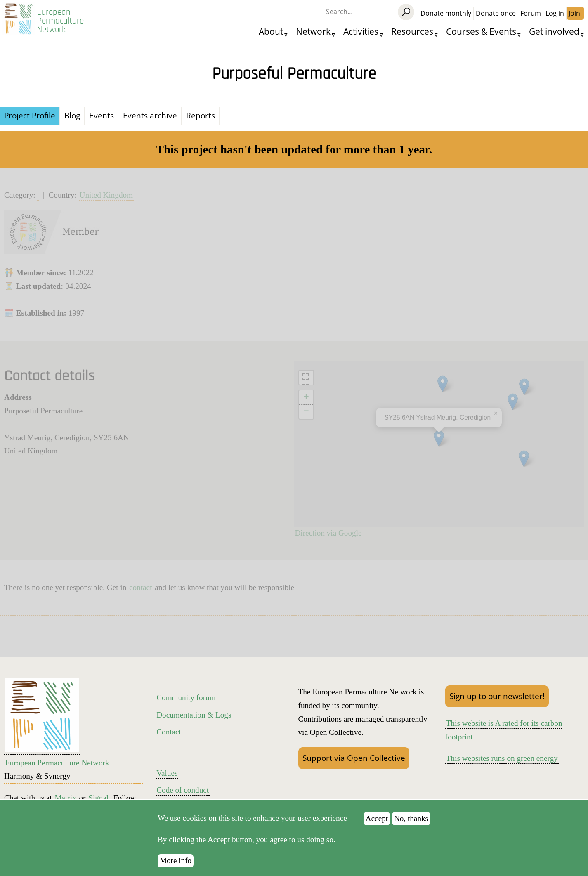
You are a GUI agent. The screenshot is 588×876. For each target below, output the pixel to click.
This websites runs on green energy (502, 758)
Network (313, 31)
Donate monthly (446, 13)
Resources (412, 31)
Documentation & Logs (194, 715)
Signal (98, 798)
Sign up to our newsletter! (497, 696)
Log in (555, 13)
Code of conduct (183, 790)
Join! (575, 13)
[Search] (406, 12)
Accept (377, 818)
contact (141, 587)
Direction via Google (328, 533)
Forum (531, 13)
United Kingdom (106, 195)
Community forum (186, 698)
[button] (443, 384)
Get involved (554, 31)
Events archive (150, 115)
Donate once (496, 13)
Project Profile (30, 115)
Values (167, 773)
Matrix (65, 798)
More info (176, 861)
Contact (169, 732)
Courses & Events (481, 31)
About (271, 31)
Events (102, 115)
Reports (201, 115)
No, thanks (411, 818)
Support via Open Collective (354, 758)
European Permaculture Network (60, 21)
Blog (72, 115)
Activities (361, 31)
